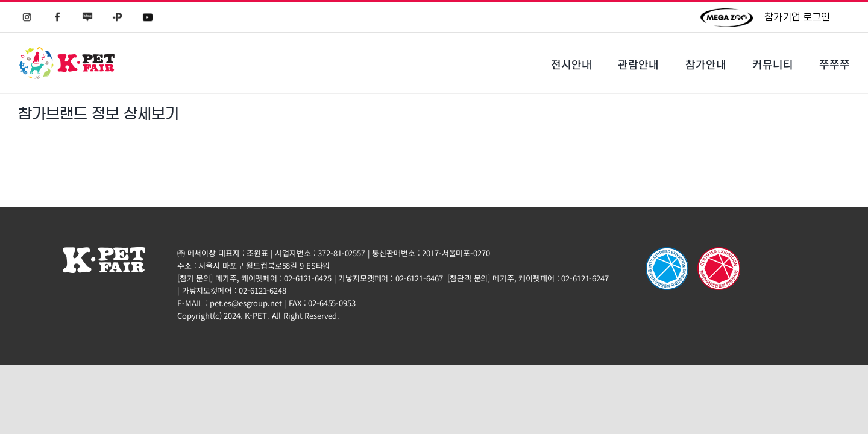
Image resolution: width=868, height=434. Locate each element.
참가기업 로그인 (797, 17)
